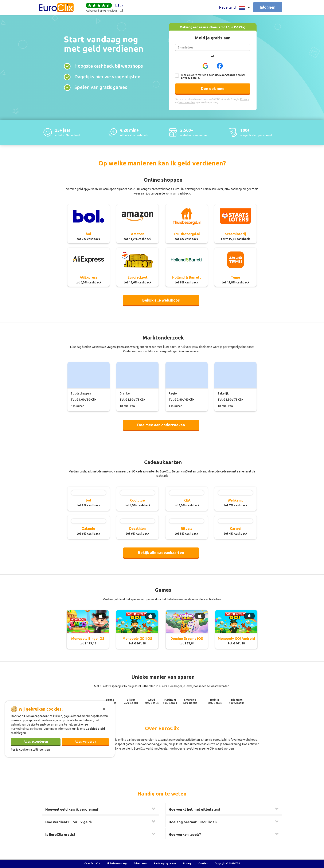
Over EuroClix (92, 863)
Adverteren (140, 863)
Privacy (187, 863)
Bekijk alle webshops (161, 300)
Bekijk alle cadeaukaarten (161, 553)
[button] (234, 7)
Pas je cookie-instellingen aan (30, 750)
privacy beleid (190, 78)
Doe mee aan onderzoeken (161, 425)
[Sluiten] (104, 708)
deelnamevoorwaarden (222, 75)
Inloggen (268, 7)
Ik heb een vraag (117, 863)
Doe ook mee (213, 89)
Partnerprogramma (165, 863)
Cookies (203, 863)
